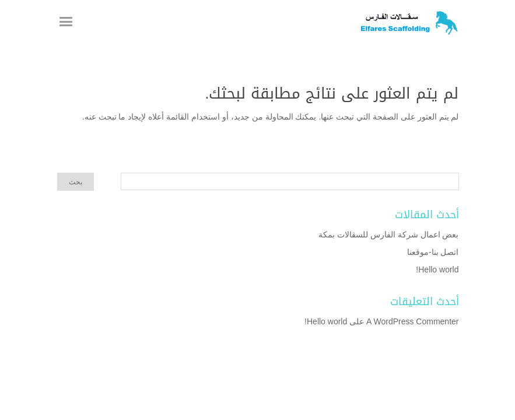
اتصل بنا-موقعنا (433, 252)
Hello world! (437, 269)
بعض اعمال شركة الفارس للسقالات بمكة (388, 235)
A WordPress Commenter (412, 321)
